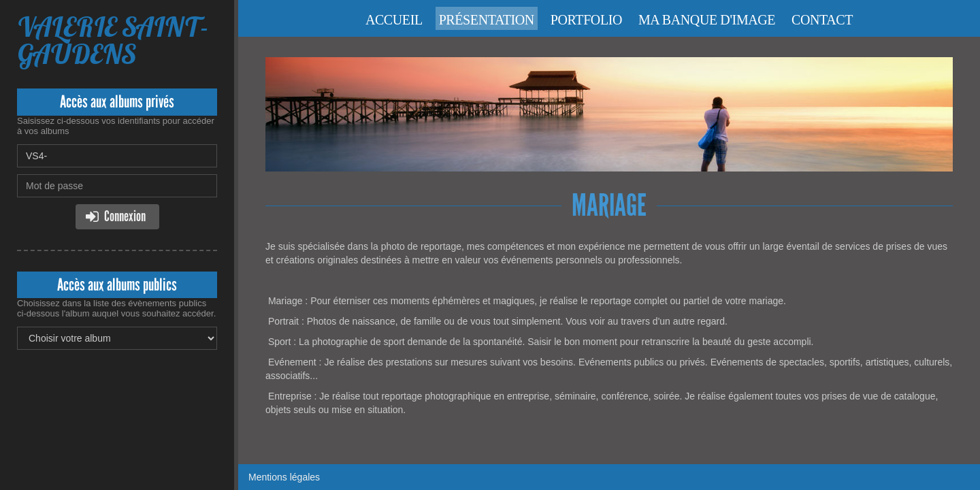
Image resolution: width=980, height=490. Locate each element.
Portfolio (586, 20)
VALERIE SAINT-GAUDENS (113, 40)
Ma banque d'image (707, 20)
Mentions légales (284, 477)
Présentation (487, 20)
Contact (822, 20)
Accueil (394, 20)
